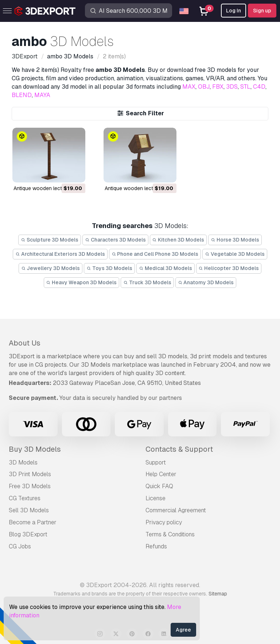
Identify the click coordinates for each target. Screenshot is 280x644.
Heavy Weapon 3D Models (82, 282)
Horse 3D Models (235, 240)
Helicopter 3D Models (229, 268)
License (155, 498)
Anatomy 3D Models (206, 282)
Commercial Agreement (176, 510)
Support (156, 462)
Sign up (262, 11)
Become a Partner (33, 522)
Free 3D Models (30, 486)
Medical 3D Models (166, 268)
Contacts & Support (179, 449)
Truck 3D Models (147, 282)
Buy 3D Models (35, 449)
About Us (25, 343)
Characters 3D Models (115, 240)
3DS (232, 87)
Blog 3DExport (28, 534)
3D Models (23, 462)
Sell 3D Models (29, 510)
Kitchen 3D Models (178, 240)
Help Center (161, 474)
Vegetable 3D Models (235, 254)
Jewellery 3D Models (51, 268)
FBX (218, 87)
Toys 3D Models (109, 268)
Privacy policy (164, 522)
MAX (189, 87)
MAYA (42, 95)
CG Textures (25, 498)
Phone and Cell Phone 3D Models (155, 254)
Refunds (156, 546)
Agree (183, 630)
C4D (259, 87)
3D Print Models (30, 474)
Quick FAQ (159, 486)
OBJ (204, 87)
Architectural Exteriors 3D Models (60, 254)
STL (245, 87)
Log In (234, 11)
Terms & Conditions (170, 534)
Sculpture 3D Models (50, 240)
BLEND (22, 95)
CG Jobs (20, 546)
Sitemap (218, 594)
